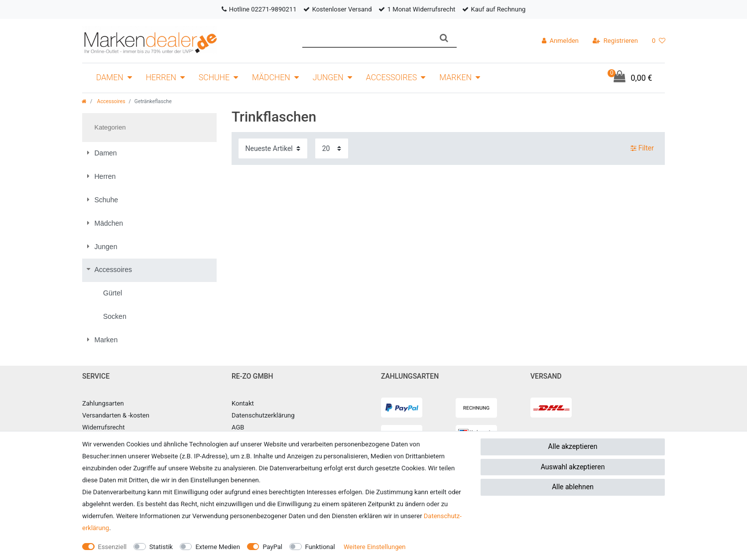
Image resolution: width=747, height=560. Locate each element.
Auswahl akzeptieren (573, 467)
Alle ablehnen (573, 487)
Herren (161, 77)
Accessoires (392, 77)
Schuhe (214, 77)
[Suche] (444, 38)
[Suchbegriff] (367, 38)
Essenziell (113, 547)
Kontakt (243, 403)
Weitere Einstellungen (375, 547)
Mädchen (271, 77)
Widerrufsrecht (104, 427)
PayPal (272, 547)
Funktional (320, 547)
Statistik (161, 547)
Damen (110, 77)
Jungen (328, 77)
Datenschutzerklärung (263, 415)
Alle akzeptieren (573, 446)
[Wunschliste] (659, 41)
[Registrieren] (615, 41)
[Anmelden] (560, 41)
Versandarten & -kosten (116, 415)
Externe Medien (218, 547)
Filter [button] (642, 148)
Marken (455, 77)
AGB (238, 427)
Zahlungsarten (103, 403)
